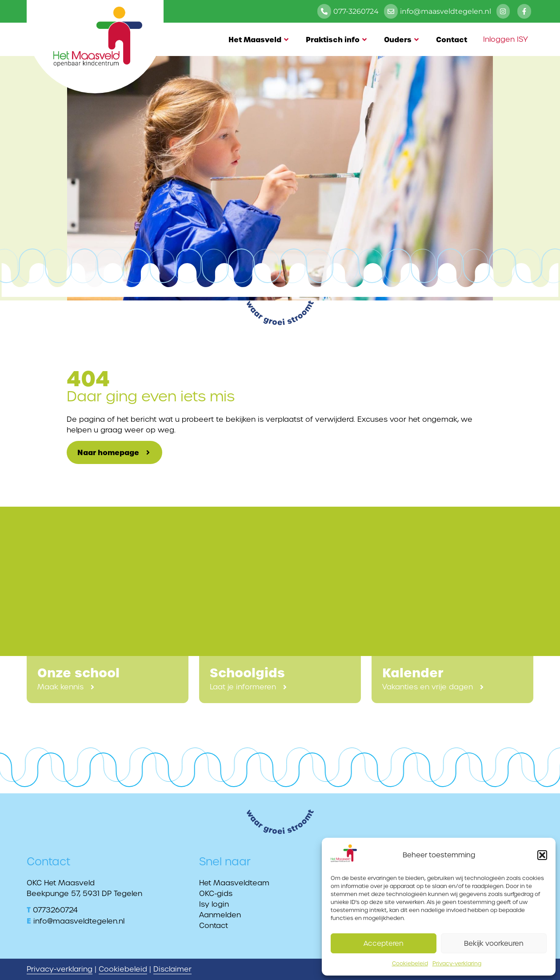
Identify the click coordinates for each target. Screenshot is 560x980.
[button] (542, 855)
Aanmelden (220, 915)
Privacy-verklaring (457, 963)
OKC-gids (216, 894)
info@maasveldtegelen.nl (79, 921)
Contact (452, 40)
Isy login (214, 904)
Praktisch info (337, 40)
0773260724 (55, 910)
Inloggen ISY (506, 39)
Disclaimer (172, 969)
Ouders (402, 40)
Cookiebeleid (410, 963)
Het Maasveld (259, 40)
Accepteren (384, 943)
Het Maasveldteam (234, 883)
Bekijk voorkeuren (494, 943)
